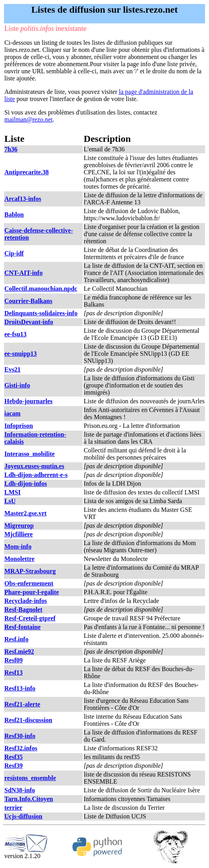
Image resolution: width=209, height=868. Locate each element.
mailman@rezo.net (28, 119)
